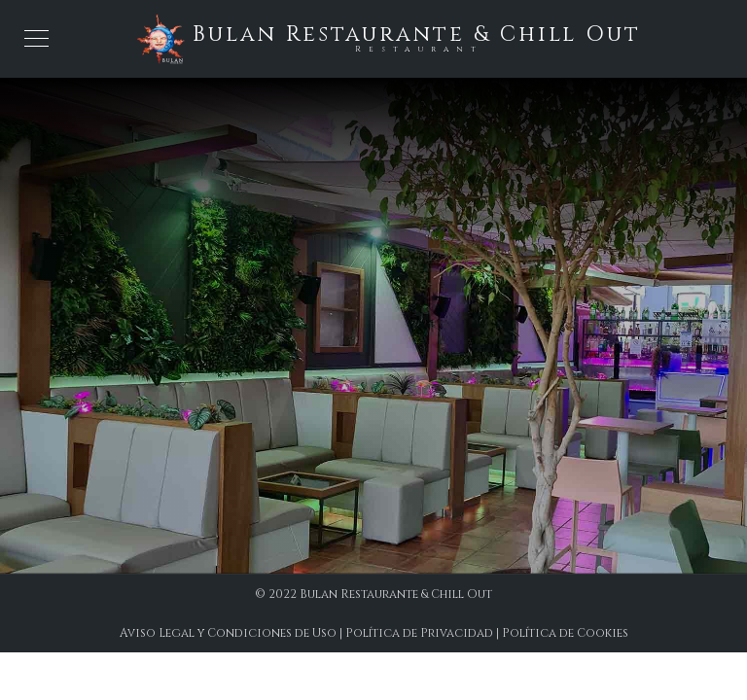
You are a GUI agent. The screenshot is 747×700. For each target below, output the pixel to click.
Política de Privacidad (419, 633)
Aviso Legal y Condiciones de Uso (228, 633)
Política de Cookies (565, 633)
